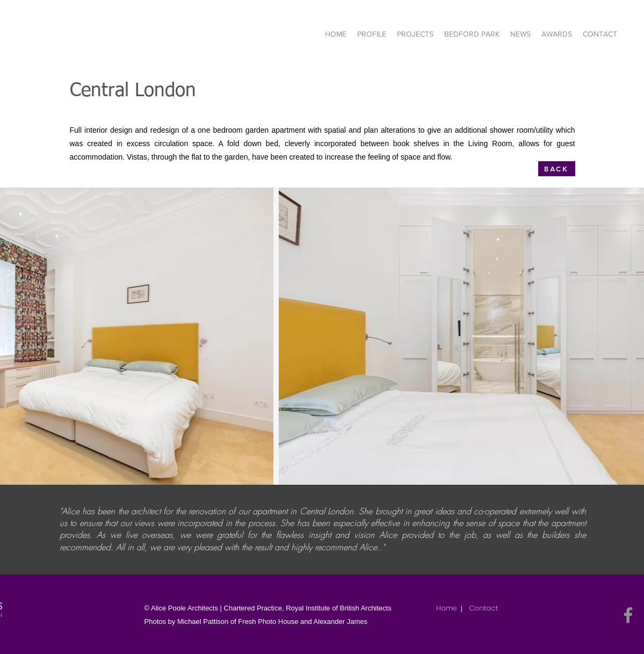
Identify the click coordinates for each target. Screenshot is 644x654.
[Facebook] (628, 615)
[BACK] (557, 169)
